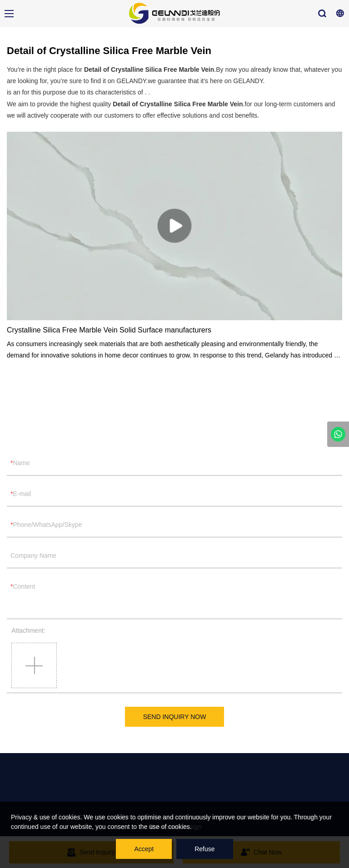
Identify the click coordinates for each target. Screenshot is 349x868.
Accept (144, 849)
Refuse (204, 849)
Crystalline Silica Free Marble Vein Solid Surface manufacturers (109, 330)
